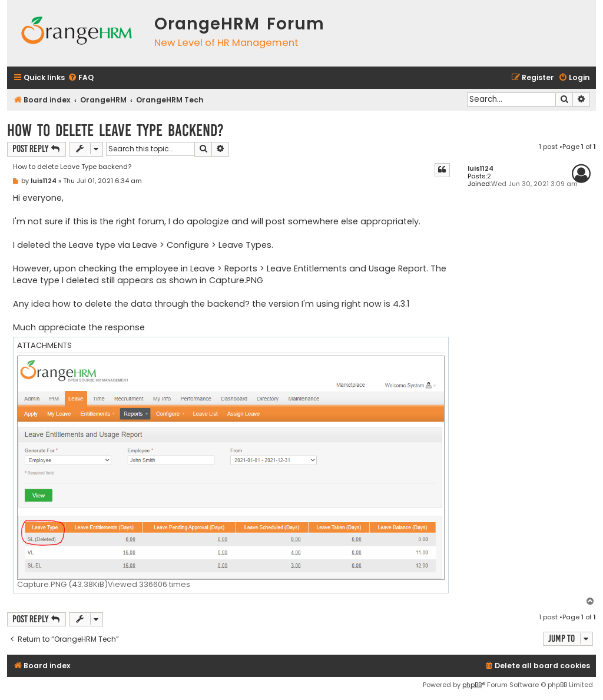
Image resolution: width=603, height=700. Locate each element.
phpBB (472, 685)
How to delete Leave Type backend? (115, 130)
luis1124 (481, 169)
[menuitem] (81, 78)
